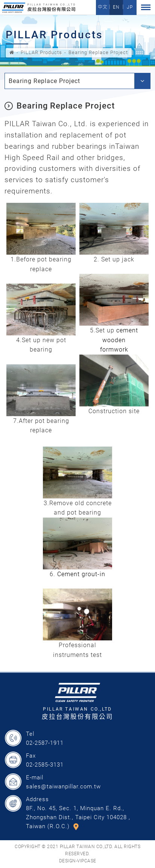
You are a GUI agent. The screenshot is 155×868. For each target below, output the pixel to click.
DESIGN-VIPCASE (78, 861)
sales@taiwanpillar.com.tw (63, 786)
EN (116, 7)
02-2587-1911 (45, 743)
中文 (103, 7)
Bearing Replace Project (98, 52)
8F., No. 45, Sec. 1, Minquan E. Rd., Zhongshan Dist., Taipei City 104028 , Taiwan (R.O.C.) (78, 817)
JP (130, 7)
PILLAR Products (41, 52)
